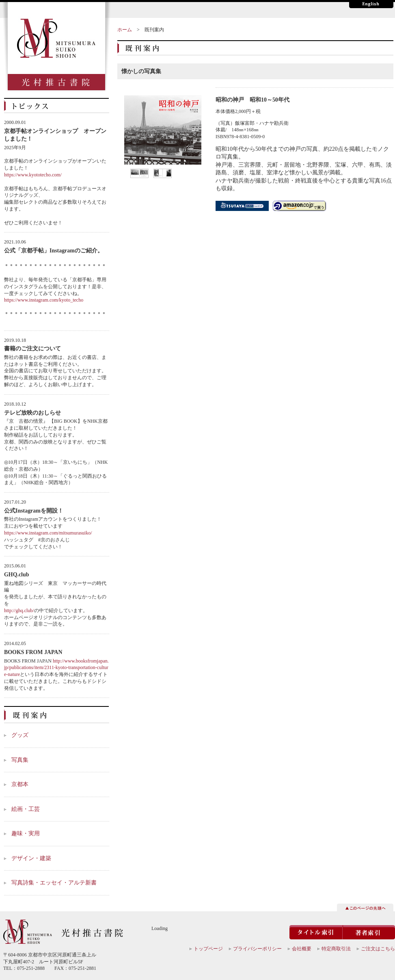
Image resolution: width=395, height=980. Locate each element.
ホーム (125, 30)
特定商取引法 (336, 949)
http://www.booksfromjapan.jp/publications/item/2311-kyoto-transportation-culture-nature (56, 668)
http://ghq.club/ (19, 611)
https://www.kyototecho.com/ (33, 175)
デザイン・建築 (31, 858)
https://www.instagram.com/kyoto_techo (44, 300)
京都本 (20, 784)
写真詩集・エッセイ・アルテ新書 (54, 883)
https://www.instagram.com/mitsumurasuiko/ (48, 533)
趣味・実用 (26, 833)
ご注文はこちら (378, 949)
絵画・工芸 (26, 809)
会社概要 (302, 949)
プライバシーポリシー (257, 949)
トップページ (208, 949)
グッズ (20, 735)
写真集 (20, 760)
